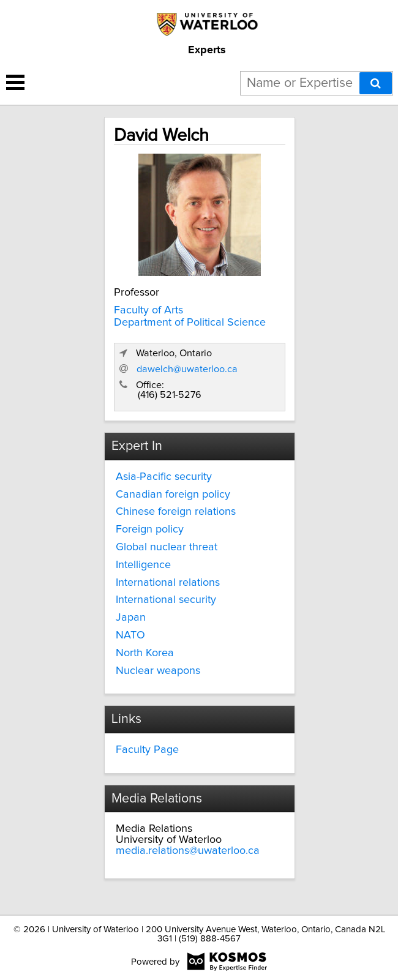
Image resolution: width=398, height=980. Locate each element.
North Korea (145, 653)
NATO (130, 635)
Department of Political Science (190, 323)
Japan (131, 618)
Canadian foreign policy (173, 495)
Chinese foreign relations (176, 512)
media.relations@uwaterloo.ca (188, 851)
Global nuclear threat (167, 547)
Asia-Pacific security (164, 477)
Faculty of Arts (148, 310)
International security (166, 600)
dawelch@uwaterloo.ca (187, 369)
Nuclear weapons (158, 671)
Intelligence (143, 565)
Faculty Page (147, 750)
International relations (168, 583)
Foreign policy (150, 529)
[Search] (376, 83)
